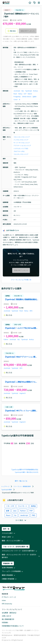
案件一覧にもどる (21, 481)
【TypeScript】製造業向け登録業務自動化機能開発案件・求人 (20, 300)
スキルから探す (9, 533)
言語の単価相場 (9, 568)
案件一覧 (6, 529)
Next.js (20, 94)
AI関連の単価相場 (9, 579)
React (15, 94)
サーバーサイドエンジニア (22, 143)
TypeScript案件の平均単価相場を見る (25, 469)
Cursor (16, 99)
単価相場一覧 (8, 563)
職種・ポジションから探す (13, 541)
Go (15, 515)
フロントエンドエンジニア (22, 137)
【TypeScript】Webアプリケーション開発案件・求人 (21, 357)
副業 (8, 511)
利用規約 (5, 622)
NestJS (30, 94)
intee (4, 600)
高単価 (8, 296)
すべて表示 (21, 520)
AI (19, 99)
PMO (33, 515)
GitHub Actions (27, 97)
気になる (12, 31)
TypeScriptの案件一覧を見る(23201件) (27, 472)
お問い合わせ (6, 616)
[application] (21, 457)
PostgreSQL (17, 97)
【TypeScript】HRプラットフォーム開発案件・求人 (21, 411)
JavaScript (17, 91)
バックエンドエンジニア (21, 140)
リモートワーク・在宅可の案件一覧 (16, 547)
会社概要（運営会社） (10, 613)
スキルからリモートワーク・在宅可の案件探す (20, 551)
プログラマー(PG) (19, 151)
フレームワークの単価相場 (13, 571)
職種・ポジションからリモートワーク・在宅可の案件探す (21, 556)
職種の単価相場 (9, 575)
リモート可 (17, 324)
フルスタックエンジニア (21, 154)
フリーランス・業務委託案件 (22, 486)
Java (15, 511)
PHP (31, 511)
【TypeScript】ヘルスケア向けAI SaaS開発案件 (21, 328)
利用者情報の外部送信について (13, 626)
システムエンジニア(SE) (21, 148)
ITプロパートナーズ (9, 597)
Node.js (35, 91)
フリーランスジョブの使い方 (21, 280)
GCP (25, 94)
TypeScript (29, 91)
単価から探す (8, 537)
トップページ (5, 486)
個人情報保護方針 (8, 619)
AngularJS (23, 393)
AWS (31, 311)
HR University (7, 604)
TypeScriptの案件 (7, 490)
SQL (23, 91)
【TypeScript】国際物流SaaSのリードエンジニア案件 (21, 15)
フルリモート (19, 10)
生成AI (34, 97)
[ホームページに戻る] (6, 3)
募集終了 (7, 10)
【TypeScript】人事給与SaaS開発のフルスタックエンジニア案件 (21, 382)
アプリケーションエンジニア (22, 145)
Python (6, 339)
